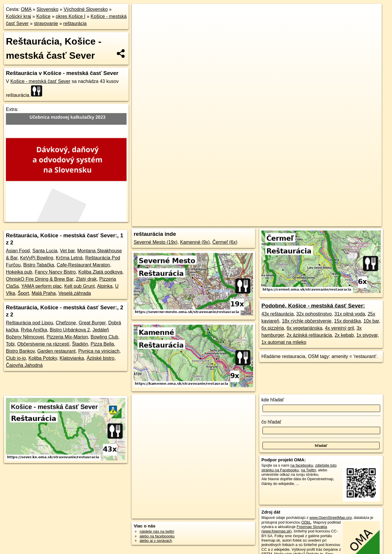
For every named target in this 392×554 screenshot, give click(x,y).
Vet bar (67, 251)
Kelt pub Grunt (79, 286)
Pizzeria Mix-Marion (67, 337)
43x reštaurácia (277, 314)
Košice (43, 16)
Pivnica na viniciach (99, 351)
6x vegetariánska (305, 328)
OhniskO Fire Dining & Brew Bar (40, 279)
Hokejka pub (19, 272)
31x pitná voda (350, 314)
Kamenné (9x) (195, 242)
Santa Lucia (45, 251)
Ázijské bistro (101, 358)
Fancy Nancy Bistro (55, 272)
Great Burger (92, 323)
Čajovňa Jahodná (24, 365)
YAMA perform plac (41, 286)
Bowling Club (104, 337)
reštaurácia (75, 23)
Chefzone (66, 323)
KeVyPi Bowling (37, 258)
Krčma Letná (69, 258)
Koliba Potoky (43, 358)
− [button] (142, 23)
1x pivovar (367, 335)
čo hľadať (271, 422)
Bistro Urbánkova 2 (70, 330)
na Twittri (308, 470)
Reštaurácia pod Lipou (29, 323)
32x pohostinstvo (314, 314)
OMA (26, 9)
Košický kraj (18, 16)
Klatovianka (72, 358)
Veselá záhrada (75, 293)
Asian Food (18, 251)
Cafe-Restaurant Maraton (83, 265)
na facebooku (302, 465)
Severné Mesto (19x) (156, 242)
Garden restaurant (56, 351)
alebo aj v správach (156, 541)
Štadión (80, 344)
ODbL (306, 522)
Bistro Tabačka (39, 265)
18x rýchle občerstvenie (307, 321)
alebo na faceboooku (157, 536)
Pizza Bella (102, 344)
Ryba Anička (34, 330)
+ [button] (142, 14)
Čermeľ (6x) (225, 242)
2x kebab (344, 335)
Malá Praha (44, 293)
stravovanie (46, 23)
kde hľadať (273, 400)
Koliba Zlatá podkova (100, 272)
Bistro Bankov (20, 351)
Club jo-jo (16, 358)
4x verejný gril (339, 328)
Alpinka (105, 286)
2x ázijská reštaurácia (309, 335)
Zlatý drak (86, 279)
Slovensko (47, 9)
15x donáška (348, 321)
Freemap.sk (289, 212)
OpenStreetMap (258, 212)
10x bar (371, 321)
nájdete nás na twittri (157, 531)
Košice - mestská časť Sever (40, 81)
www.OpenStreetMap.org (331, 518)
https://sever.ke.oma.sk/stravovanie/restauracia (344, 212)
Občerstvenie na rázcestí (43, 344)
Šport (23, 293)
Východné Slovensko (86, 9)
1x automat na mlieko (284, 342)
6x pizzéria (273, 328)
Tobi (10, 344)
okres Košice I (70, 16)
